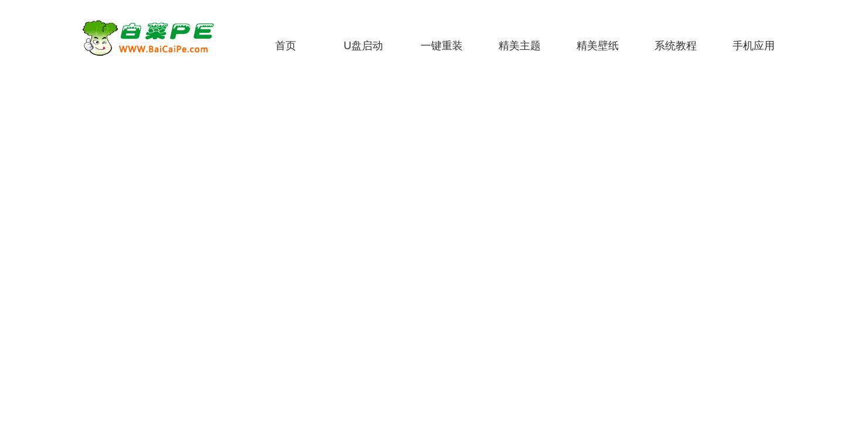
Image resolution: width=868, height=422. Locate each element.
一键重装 (442, 46)
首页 (286, 46)
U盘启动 (363, 46)
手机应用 (754, 46)
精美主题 (520, 46)
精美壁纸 (598, 46)
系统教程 (676, 46)
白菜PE (155, 38)
